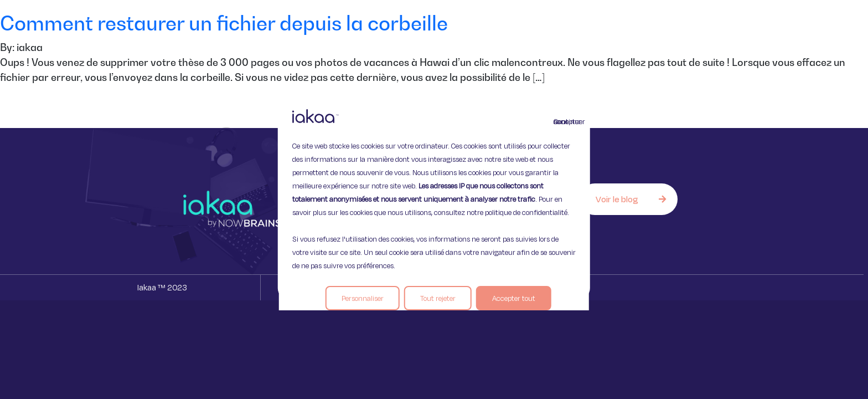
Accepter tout (514, 298)
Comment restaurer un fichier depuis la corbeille (224, 23)
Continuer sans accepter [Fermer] (560, 121)
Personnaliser (363, 298)
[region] (434, 199)
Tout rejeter (438, 298)
